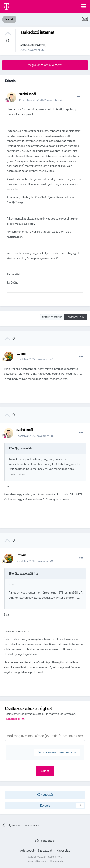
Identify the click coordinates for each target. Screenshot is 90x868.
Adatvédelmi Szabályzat (36, 851)
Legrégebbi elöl (76, 317)
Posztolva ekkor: (42, 100)
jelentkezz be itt (14, 719)
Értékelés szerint (52, 317)
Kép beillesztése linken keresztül (57, 752)
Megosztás (45, 795)
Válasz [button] (45, 771)
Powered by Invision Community (45, 861)
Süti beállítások (45, 841)
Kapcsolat (63, 851)
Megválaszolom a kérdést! (45, 65)
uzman (21, 353)
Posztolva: (35, 359)
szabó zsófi (27, 45)
